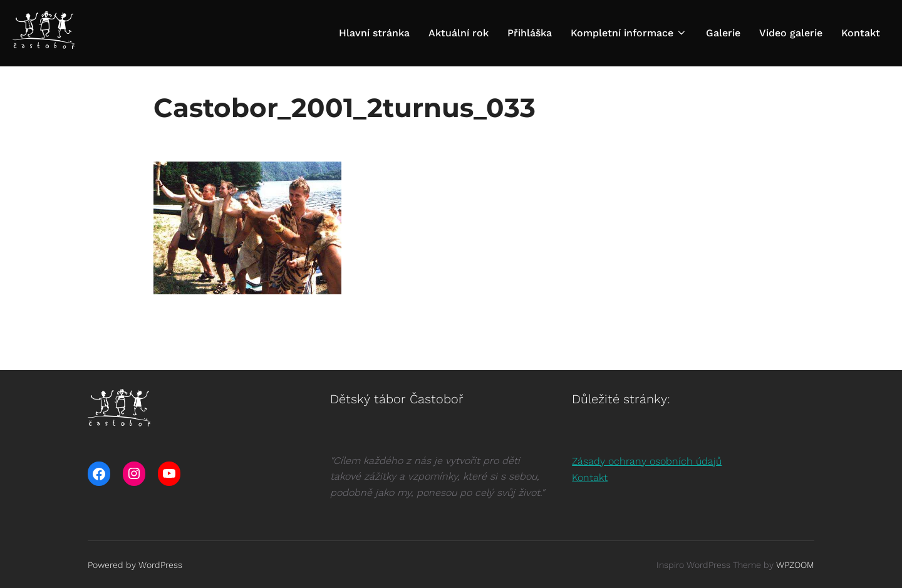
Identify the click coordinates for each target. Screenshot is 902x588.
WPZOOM (795, 565)
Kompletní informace (629, 33)
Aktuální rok (459, 33)
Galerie (723, 33)
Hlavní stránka (374, 33)
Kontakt (861, 33)
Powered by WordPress (135, 565)
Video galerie (791, 33)
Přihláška (530, 33)
